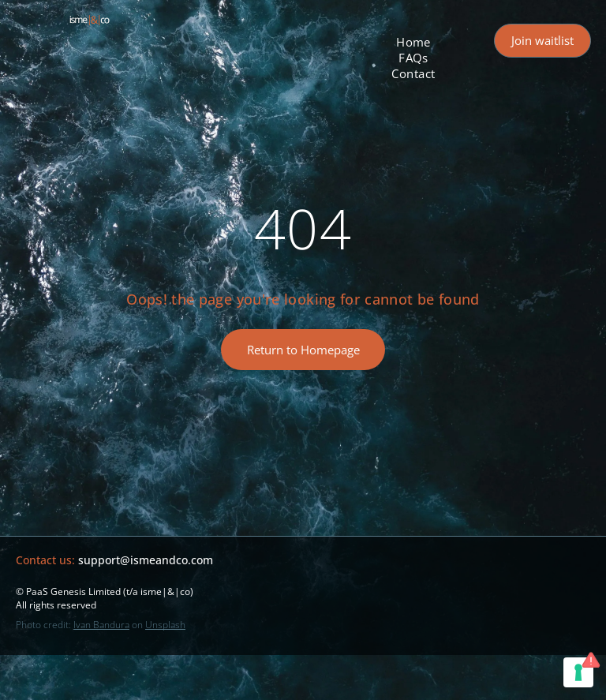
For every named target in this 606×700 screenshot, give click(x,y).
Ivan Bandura (101, 625)
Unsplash (165, 625)
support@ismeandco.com (146, 560)
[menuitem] (413, 42)
